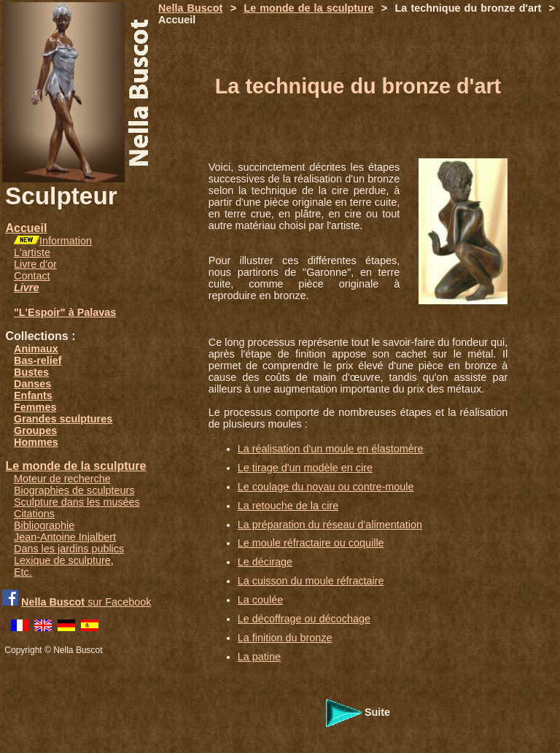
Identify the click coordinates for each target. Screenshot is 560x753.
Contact (32, 276)
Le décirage (265, 562)
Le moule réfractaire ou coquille (311, 543)
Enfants (33, 395)
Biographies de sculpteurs (74, 490)
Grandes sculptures (63, 419)
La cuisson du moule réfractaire (311, 581)
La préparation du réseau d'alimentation (330, 525)
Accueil (26, 228)
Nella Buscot (190, 8)
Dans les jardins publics (69, 549)
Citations (34, 514)
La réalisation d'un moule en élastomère (331, 449)
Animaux (36, 349)
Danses (32, 384)
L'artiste (32, 252)
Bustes (31, 372)
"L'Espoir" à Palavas (65, 312)
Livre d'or (35, 264)
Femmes (35, 407)
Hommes (36, 442)
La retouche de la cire (288, 506)
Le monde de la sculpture (75, 466)
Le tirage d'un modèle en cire (305, 468)
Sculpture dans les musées (77, 502)
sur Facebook (86, 602)
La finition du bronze (285, 638)
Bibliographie (44, 525)
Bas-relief (38, 360)
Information (66, 241)
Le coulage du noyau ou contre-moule (326, 487)
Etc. (23, 572)
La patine (259, 657)
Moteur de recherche (62, 479)
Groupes (35, 430)
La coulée (260, 600)
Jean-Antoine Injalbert (65, 537)
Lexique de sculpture (62, 560)
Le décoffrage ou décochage (304, 619)
